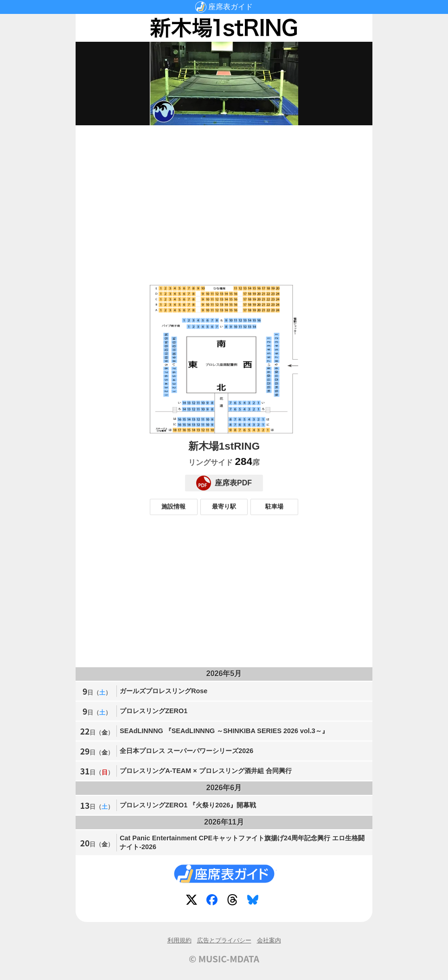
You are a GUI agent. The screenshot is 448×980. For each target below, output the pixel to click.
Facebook (214, 902)
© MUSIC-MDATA (224, 959)
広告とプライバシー (224, 940)
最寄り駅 (224, 506)
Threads (234, 902)
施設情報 (173, 506)
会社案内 (269, 940)
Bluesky (255, 902)
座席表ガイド (230, 7)
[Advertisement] (224, 198)
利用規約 (179, 940)
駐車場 (274, 506)
